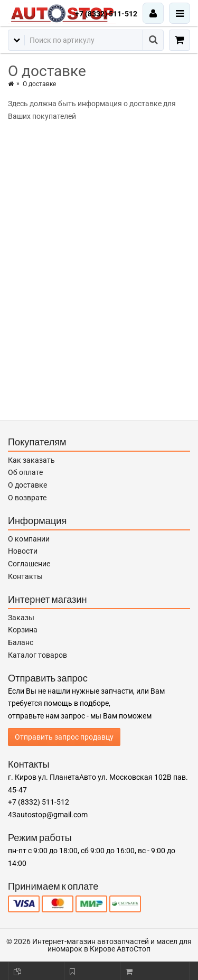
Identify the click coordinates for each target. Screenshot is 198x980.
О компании (29, 539)
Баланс (21, 642)
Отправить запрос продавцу (64, 737)
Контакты (25, 576)
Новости (23, 551)
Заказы (21, 618)
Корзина (23, 630)
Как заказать (31, 460)
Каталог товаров (37, 655)
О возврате (27, 498)
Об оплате (25, 472)
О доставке (27, 485)
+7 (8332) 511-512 (106, 14)
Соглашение (29, 564)
